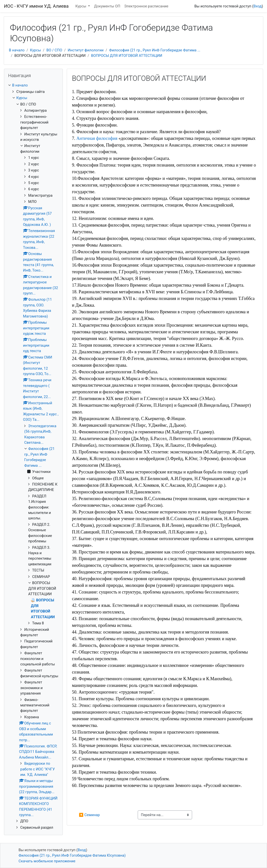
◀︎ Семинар (89, 815)
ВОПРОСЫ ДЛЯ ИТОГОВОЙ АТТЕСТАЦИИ (127, 56)
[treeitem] (33, 85)
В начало (17, 50)
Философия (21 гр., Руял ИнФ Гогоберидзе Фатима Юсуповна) (72, 855)
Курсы (81, 6)
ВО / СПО (54, 50)
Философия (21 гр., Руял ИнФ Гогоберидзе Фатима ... (155, 50)
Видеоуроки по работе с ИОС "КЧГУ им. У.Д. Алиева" (38, 769)
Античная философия (97, 138)
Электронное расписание (146, 6)
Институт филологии (86, 50)
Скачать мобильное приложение (47, 861)
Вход (258, 6)
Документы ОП (107, 6)
